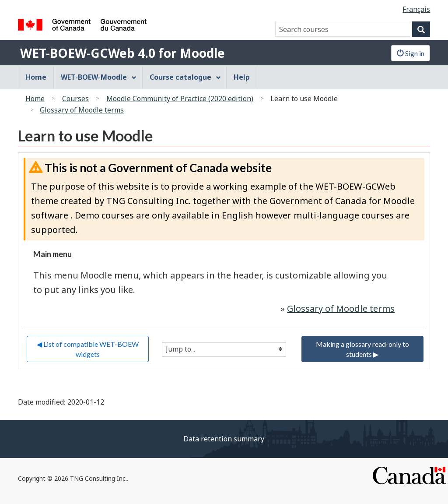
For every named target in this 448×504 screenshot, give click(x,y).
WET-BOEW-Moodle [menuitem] (99, 77)
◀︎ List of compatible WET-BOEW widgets (88, 349)
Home (35, 99)
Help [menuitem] (242, 77)
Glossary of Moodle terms (82, 110)
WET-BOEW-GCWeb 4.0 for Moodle (122, 53)
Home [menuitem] (36, 77)
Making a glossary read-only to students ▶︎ (363, 349)
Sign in (411, 53)
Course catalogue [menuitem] (185, 77)
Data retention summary (224, 439)
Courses (75, 99)
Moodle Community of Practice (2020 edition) (180, 99)
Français (416, 9)
